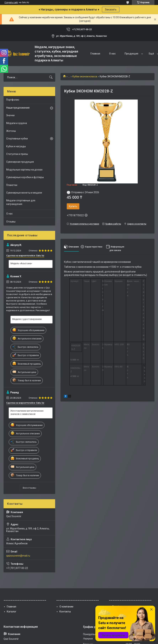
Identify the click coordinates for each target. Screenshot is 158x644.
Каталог (12, 612)
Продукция (131, 54)
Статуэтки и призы (17, 154)
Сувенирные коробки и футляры (25, 177)
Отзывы (11, 222)
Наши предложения (18, 108)
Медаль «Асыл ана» (21, 263)
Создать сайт (11, 2)
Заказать (111, 9)
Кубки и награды (16, 146)
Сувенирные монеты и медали (24, 193)
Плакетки (12, 185)
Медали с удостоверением (27, 319)
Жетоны (11, 131)
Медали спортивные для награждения (21, 202)
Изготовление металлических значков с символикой (27, 412)
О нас (112, 54)
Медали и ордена (17, 123)
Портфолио (13, 100)
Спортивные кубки (17, 139)
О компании (66, 607)
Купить (73, 206)
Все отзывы (29, 488)
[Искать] (51, 77)
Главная (95, 54)
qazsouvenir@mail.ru (18, 556)
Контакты (65, 612)
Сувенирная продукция (20, 162)
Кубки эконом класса (85, 76)
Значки (10, 115)
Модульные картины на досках (24, 170)
